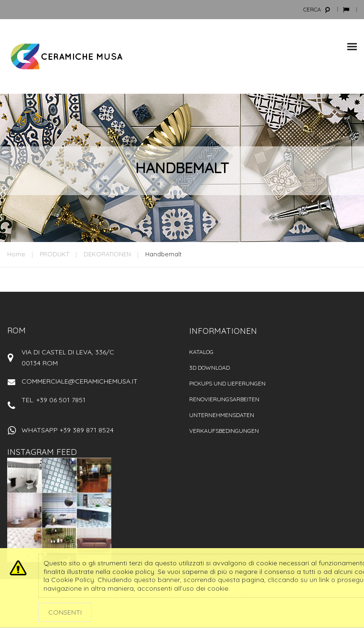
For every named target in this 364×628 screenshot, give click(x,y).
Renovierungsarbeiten (224, 399)
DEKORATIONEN (107, 254)
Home (16, 254)
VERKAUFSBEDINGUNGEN (224, 431)
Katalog (201, 352)
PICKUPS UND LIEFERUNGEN (227, 383)
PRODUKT (54, 254)
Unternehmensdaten (222, 415)
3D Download (209, 368)
